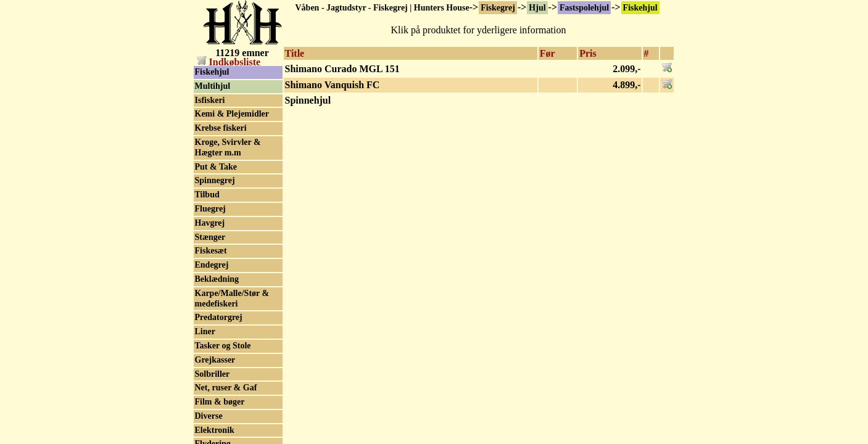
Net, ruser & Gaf (226, 388)
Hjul (537, 8)
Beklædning (217, 279)
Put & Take (216, 167)
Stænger (210, 237)
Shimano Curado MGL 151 (342, 69)
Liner (205, 331)
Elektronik (215, 430)
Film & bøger (220, 402)
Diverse (209, 416)
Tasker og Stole (223, 346)
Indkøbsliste (229, 62)
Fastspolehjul (584, 8)
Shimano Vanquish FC (333, 85)
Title (295, 53)
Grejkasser (215, 360)
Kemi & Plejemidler (232, 114)
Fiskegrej (498, 8)
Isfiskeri (210, 100)
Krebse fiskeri (221, 128)
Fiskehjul (640, 8)
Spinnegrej (215, 180)
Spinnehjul (308, 100)
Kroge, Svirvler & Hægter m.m (228, 147)
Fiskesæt (211, 251)
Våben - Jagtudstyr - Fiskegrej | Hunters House (382, 8)
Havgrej (210, 223)
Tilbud (207, 195)
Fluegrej (210, 209)
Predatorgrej (219, 317)
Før (548, 53)
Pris (588, 53)
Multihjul (213, 86)
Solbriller (213, 374)
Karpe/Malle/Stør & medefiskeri (232, 298)
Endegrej (212, 265)
